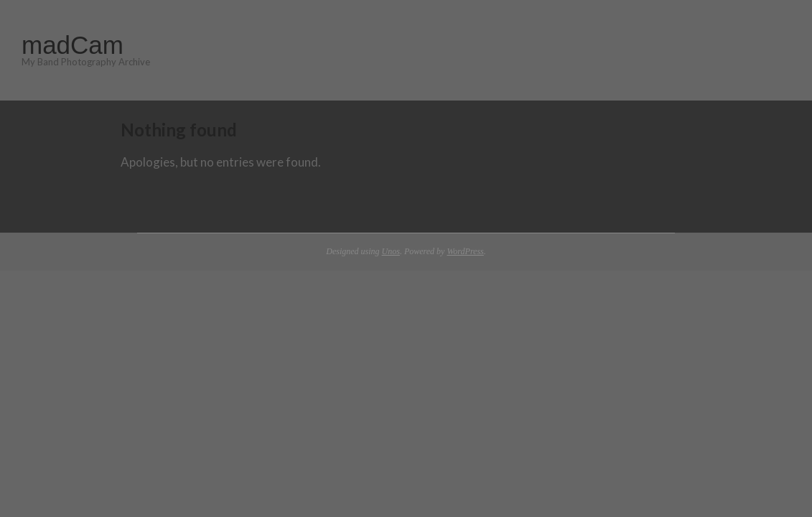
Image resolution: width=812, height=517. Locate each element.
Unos (391, 251)
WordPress (465, 251)
